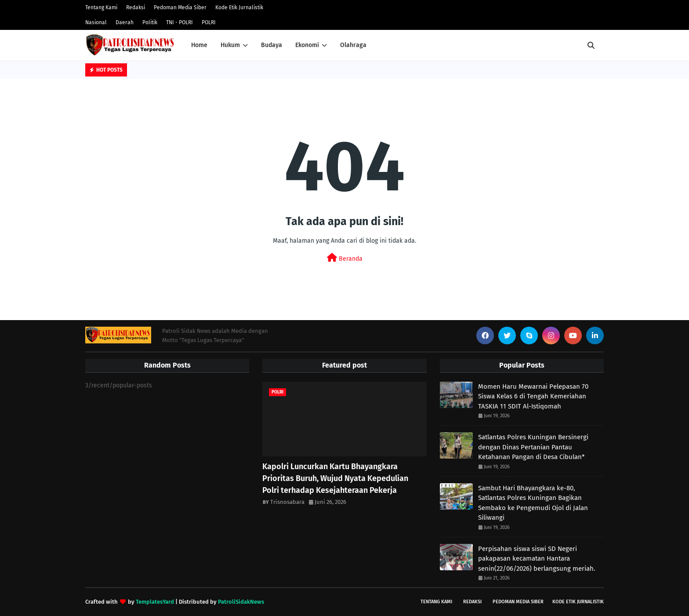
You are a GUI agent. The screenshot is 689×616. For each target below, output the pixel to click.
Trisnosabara (287, 502)
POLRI (209, 22)
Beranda (345, 258)
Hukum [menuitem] (230, 45)
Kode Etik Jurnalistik (239, 7)
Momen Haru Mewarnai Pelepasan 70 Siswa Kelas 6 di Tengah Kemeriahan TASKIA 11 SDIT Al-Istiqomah (533, 396)
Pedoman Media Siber (180, 7)
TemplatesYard (155, 602)
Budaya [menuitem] (272, 45)
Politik (150, 22)
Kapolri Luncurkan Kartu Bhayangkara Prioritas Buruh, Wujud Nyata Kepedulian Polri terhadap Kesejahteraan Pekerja (335, 478)
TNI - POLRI (180, 22)
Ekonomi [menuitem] (307, 45)
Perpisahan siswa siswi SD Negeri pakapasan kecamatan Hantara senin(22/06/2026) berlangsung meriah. (537, 559)
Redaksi (136, 7)
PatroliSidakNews (241, 602)
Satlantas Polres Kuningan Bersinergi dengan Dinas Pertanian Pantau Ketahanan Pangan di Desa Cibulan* (533, 447)
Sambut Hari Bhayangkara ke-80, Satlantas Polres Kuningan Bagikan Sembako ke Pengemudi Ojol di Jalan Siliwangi (533, 503)
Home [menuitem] (199, 45)
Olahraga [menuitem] (353, 45)
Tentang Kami (101, 7)
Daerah (125, 22)
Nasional (96, 22)
